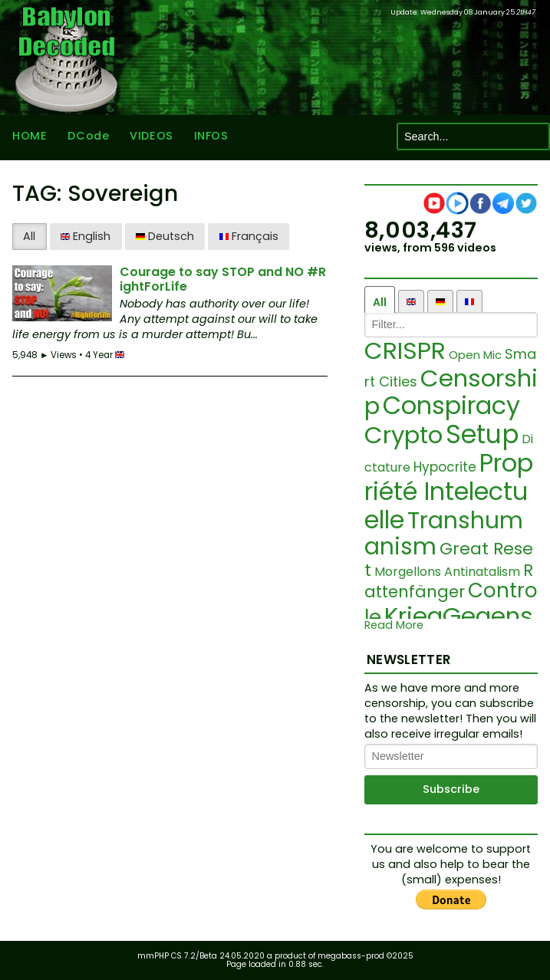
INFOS (211, 136)
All (29, 236)
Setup (482, 434)
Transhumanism (444, 534)
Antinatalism (482, 572)
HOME (30, 136)
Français (249, 236)
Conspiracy (451, 405)
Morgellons (408, 572)
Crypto (403, 435)
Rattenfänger (449, 581)
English (86, 236)
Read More (394, 625)
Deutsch (165, 236)
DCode (88, 136)
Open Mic (475, 355)
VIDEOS (151, 136)
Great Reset (449, 559)
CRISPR (405, 350)
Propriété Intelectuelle (449, 491)
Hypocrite (445, 467)
